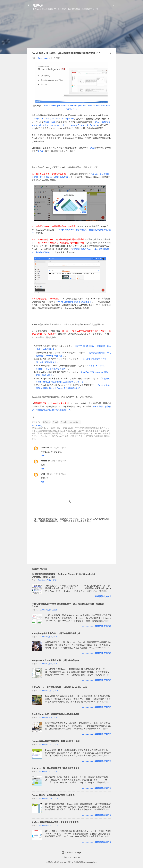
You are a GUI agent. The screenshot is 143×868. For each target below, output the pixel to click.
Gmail (92, 148)
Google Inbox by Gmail (70, 422)
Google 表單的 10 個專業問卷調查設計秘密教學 (53, 795)
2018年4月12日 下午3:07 (58, 448)
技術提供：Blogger (72, 852)
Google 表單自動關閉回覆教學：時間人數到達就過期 (56, 741)
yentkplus (45, 461)
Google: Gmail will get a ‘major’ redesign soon (54, 119)
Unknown (45, 448)
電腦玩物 (38, 5)
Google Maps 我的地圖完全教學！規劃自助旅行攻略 (55, 660)
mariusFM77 (77, 857)
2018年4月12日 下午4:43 (58, 461)
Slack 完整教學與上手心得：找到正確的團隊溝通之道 (56, 633)
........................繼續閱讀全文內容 (96, 596)
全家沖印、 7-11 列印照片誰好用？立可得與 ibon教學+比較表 (59, 687)
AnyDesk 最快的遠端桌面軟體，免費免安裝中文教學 (55, 822)
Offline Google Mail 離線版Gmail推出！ (75, 302)
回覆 (42, 456)
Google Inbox (50, 122)
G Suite (42, 151)
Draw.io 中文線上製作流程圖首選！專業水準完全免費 (56, 768)
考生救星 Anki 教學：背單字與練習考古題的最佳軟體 (55, 714)
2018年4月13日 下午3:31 (58, 474)
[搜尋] (115, 6)
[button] (110, 53)
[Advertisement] (71, 31)
